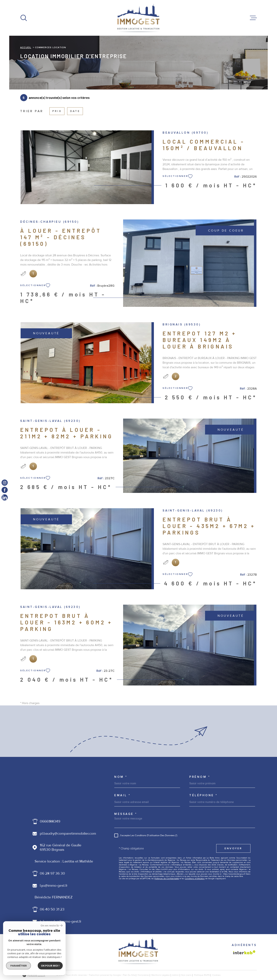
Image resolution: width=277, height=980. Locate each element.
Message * (126, 814)
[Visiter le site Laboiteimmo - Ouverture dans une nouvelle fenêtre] (34, 975)
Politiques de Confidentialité (167, 879)
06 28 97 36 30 (52, 874)
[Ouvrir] (24, 18)
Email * (122, 795)
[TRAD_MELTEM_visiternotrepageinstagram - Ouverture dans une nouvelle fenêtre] (5, 483)
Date (75, 111)
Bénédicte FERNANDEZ (54, 897)
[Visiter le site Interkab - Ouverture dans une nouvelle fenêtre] (244, 952)
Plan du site (129, 975)
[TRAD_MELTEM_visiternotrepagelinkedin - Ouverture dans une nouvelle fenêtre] (5, 497)
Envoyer (233, 848)
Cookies (216, 975)
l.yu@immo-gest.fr (54, 886)
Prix (57, 111)
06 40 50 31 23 (52, 909)
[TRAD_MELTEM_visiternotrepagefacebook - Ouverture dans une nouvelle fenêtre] (5, 490)
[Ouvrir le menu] (253, 18)
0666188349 (50, 821)
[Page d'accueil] (138, 18)
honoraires (143, 975)
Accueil (26, 48)
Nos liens (186, 975)
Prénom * (200, 777)
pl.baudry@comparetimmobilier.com (68, 834)
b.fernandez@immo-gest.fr (61, 922)
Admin (176, 975)
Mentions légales (161, 975)
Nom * (121, 777)
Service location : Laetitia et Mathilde (64, 861)
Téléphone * (203, 795)
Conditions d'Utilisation (195, 879)
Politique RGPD (202, 975)
